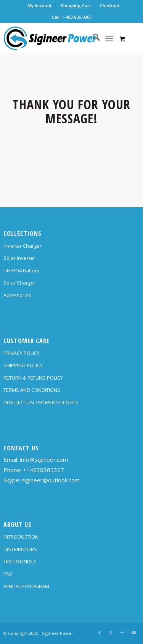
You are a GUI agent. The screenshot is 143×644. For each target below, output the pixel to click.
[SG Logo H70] (58, 38)
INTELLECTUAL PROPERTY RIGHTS (41, 402)
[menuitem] (40, 6)
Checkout (110, 6)
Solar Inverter (19, 258)
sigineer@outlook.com (51, 480)
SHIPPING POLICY (23, 365)
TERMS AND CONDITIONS (32, 390)
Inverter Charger (22, 246)
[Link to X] (111, 633)
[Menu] (109, 38)
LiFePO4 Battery (22, 270)
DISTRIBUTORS (20, 549)
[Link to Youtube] (134, 633)
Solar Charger (19, 283)
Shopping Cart (76, 6)
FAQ (8, 574)
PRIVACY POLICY (22, 353)
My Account (39, 6)
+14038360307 (43, 470)
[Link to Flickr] (122, 633)
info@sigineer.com (44, 460)
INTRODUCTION (21, 537)
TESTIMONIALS (20, 561)
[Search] (92, 38)
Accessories (17, 295)
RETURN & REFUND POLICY (33, 378)
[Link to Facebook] (100, 633)
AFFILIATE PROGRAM (26, 586)
